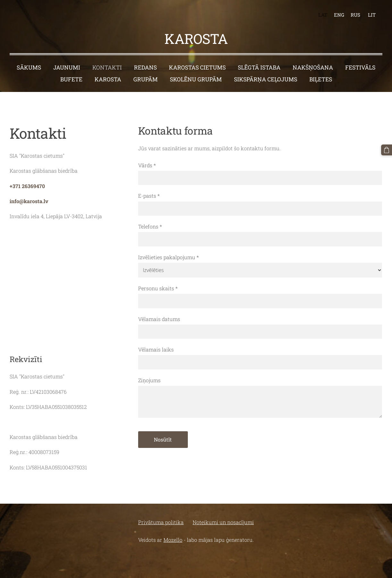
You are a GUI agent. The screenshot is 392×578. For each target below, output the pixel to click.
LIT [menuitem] (372, 15)
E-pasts (149, 196)
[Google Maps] (67, 286)
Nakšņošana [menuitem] (313, 67)
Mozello (173, 540)
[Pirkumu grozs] (387, 150)
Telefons (150, 226)
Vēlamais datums (159, 319)
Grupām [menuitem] (146, 79)
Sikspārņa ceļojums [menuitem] (266, 79)
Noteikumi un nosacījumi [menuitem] (223, 522)
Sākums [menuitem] (29, 67)
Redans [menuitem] (145, 67)
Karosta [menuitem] (108, 79)
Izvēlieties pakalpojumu (168, 257)
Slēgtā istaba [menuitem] (259, 67)
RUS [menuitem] (355, 15)
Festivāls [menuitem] (360, 67)
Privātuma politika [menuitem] (161, 522)
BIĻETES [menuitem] (321, 79)
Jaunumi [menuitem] (67, 67)
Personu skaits (158, 288)
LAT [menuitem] (323, 15)
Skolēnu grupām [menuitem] (196, 79)
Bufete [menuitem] (71, 79)
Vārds (147, 165)
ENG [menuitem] (339, 15)
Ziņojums (149, 380)
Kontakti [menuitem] (107, 67)
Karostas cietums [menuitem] (197, 67)
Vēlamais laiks (156, 349)
